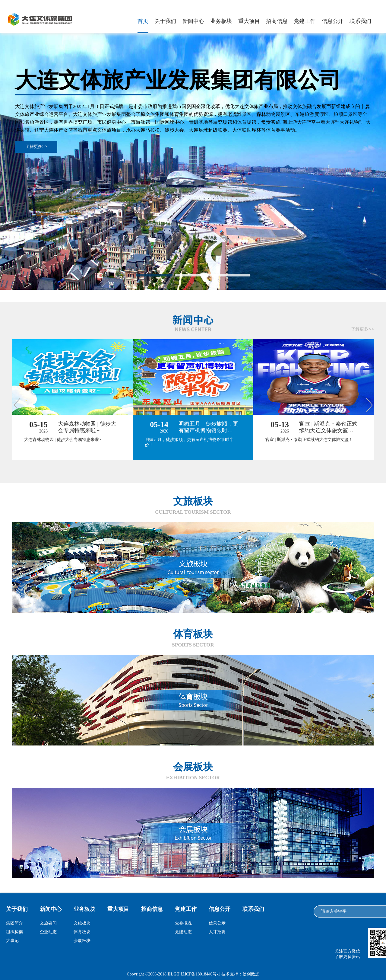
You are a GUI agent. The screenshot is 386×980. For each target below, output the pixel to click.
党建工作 (305, 21)
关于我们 (165, 21)
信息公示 (217, 923)
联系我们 (360, 21)
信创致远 (251, 974)
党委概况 (183, 923)
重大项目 (249, 21)
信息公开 (333, 21)
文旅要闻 (48, 923)
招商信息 (277, 21)
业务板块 (221, 21)
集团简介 (14, 923)
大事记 (12, 941)
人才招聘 (217, 932)
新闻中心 (193, 21)
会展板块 (82, 941)
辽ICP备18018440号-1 (200, 974)
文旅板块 (82, 923)
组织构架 (14, 932)
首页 (143, 21)
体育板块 (82, 932)
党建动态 (183, 932)
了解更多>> (36, 147)
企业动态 (48, 932)
